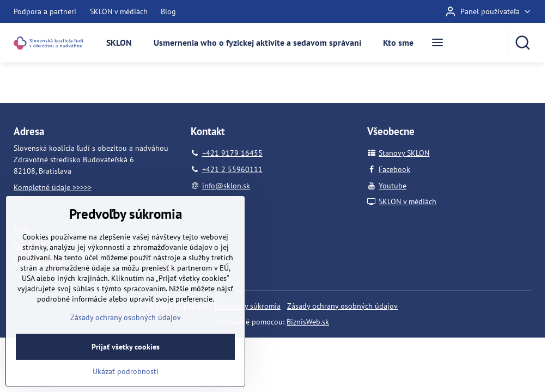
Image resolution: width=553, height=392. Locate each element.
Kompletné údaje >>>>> (53, 187)
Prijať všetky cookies (126, 373)
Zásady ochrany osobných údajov (342, 306)
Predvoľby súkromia (248, 306)
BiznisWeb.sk (308, 322)
